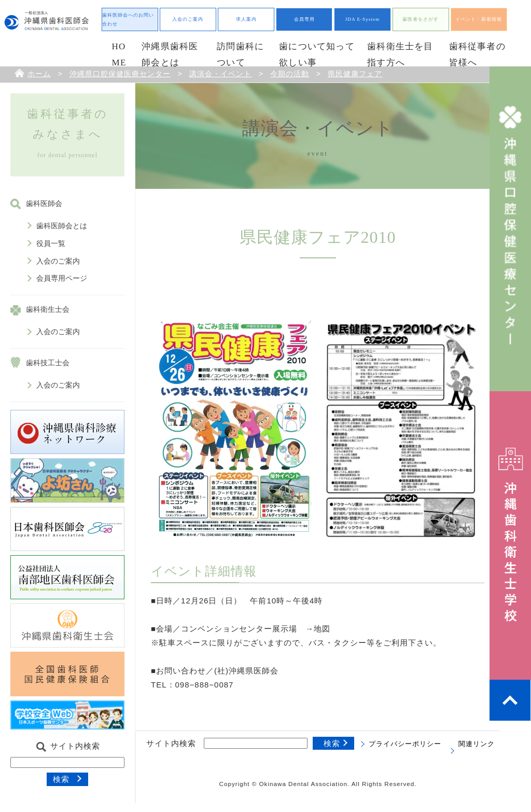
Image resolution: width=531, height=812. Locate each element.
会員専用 (304, 19)
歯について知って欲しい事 (317, 54)
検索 (61, 779)
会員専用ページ (62, 278)
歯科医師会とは (62, 226)
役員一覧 (51, 244)
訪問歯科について (240, 54)
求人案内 (246, 19)
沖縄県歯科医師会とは (170, 54)
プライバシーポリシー (405, 744)
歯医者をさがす (421, 19)
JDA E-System (362, 19)
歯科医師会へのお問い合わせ (128, 19)
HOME (119, 54)
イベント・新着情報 (479, 19)
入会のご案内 (188, 19)
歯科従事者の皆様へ (477, 54)
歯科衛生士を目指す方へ (400, 54)
